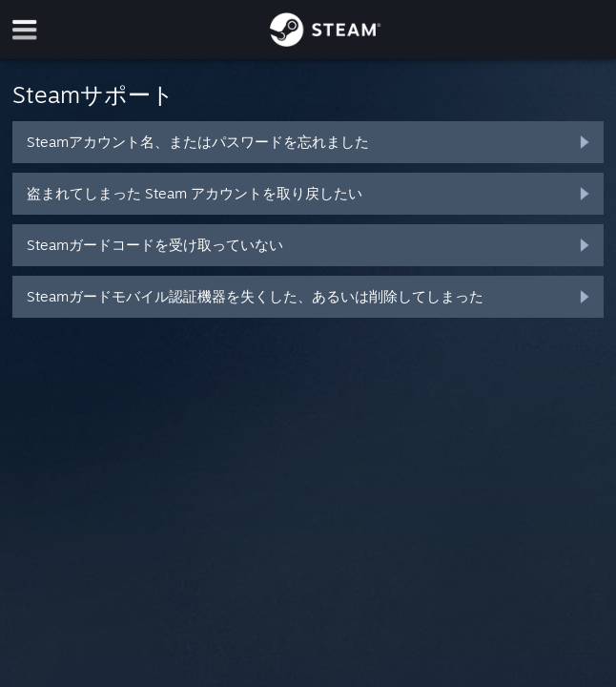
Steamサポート (93, 94)
